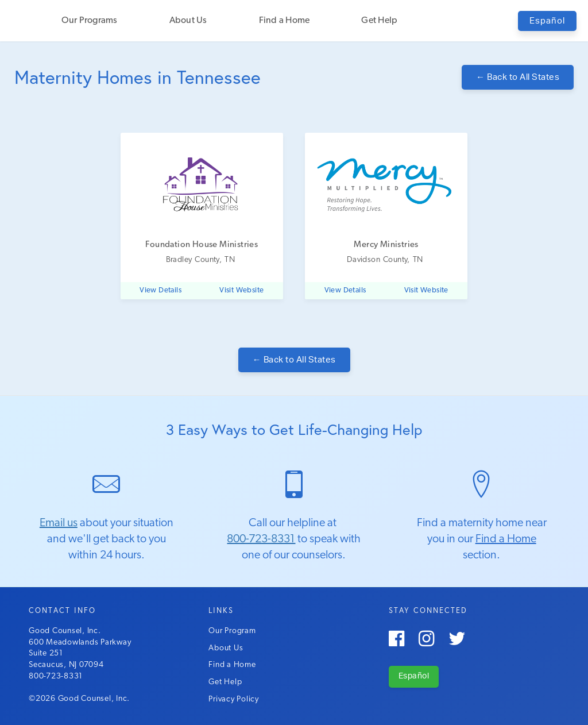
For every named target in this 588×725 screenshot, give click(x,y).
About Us (188, 21)
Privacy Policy (234, 699)
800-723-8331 (261, 539)
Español (547, 21)
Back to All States (518, 77)
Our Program (232, 631)
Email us (59, 523)
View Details (160, 290)
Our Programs (90, 21)
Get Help (379, 21)
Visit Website (241, 290)
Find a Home (285, 21)
